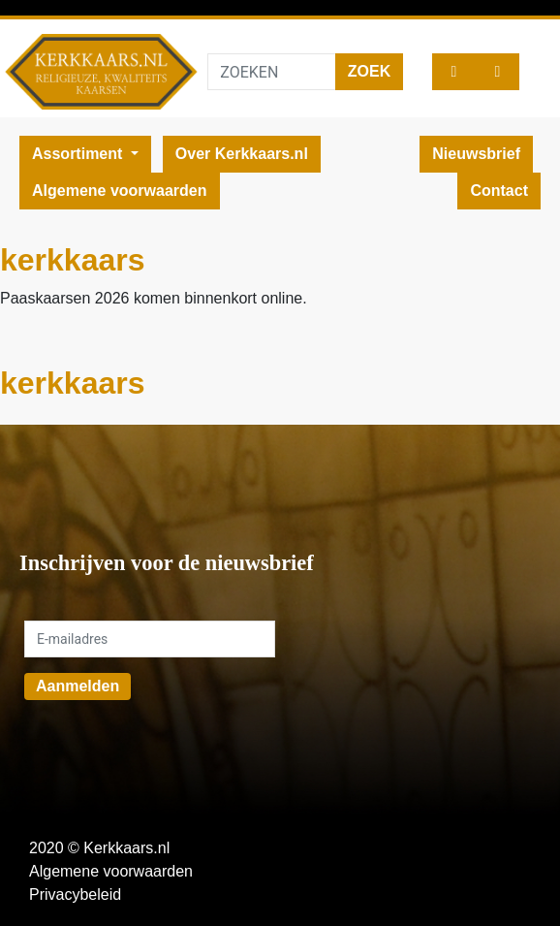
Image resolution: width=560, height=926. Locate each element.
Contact (499, 191)
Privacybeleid (75, 894)
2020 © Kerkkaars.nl (99, 848)
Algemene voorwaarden (120, 191)
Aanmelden (78, 686)
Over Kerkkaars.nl (242, 154)
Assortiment (79, 154)
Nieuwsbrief (476, 154)
